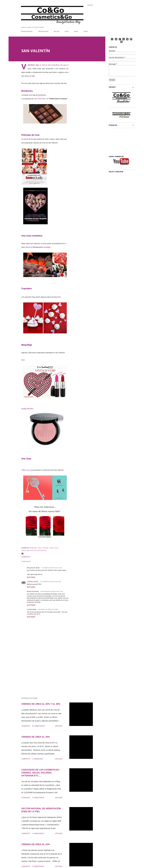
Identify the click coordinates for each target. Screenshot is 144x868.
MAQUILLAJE (25, 550)
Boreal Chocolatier (33, 591)
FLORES (51, 548)
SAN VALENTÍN (42, 550)
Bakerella (57, 297)
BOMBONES (33, 548)
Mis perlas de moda (33, 568)
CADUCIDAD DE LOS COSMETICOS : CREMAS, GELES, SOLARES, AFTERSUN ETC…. (41, 773)
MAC (23, 360)
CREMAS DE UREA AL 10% (36, 844)
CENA (39, 548)
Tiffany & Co (26, 470)
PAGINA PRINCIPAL (27, 31)
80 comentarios (38, 726)
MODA (76, 31)
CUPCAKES (45, 548)
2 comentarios (38, 833)
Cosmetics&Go (32, 609)
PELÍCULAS (33, 550)
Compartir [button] (26, 557)
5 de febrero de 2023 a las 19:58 (48, 609)
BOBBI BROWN (27, 409)
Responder (31, 577)
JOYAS (56, 548)
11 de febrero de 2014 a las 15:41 (51, 568)
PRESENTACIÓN (43, 31)
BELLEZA (57, 31)
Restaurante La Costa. (42, 247)
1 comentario (38, 759)
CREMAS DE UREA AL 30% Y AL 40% (41, 704)
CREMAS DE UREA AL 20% (36, 737)
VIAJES (85, 31)
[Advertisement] (42, 674)
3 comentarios (38, 798)
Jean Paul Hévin (40, 99)
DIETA (67, 31)
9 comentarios (38, 866)
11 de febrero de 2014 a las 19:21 (50, 582)
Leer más (59, 726)
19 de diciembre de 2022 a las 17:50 (52, 591)
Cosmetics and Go (33, 582)
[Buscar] (90, 5)
